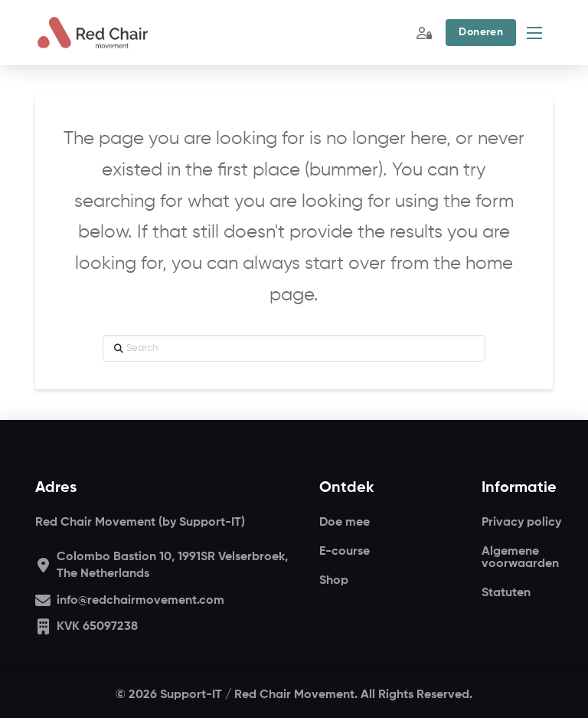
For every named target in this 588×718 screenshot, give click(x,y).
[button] (480, 33)
